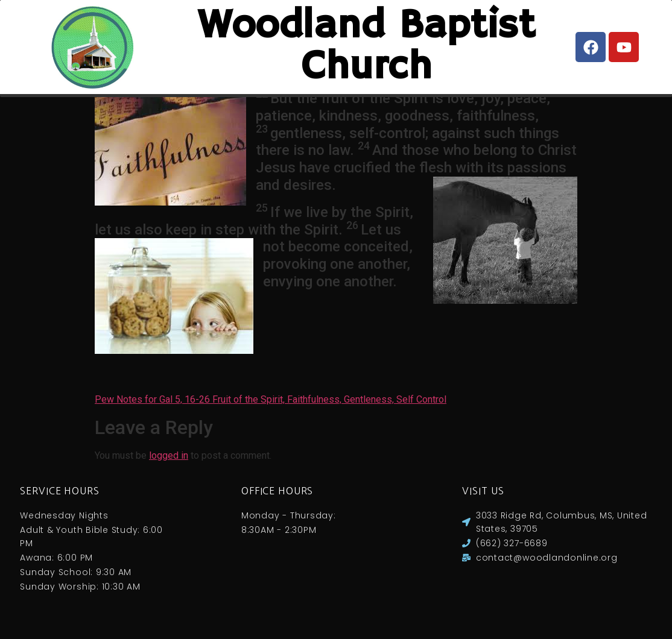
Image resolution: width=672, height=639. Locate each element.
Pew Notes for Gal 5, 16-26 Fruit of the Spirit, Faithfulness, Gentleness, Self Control (271, 411)
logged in (169, 467)
